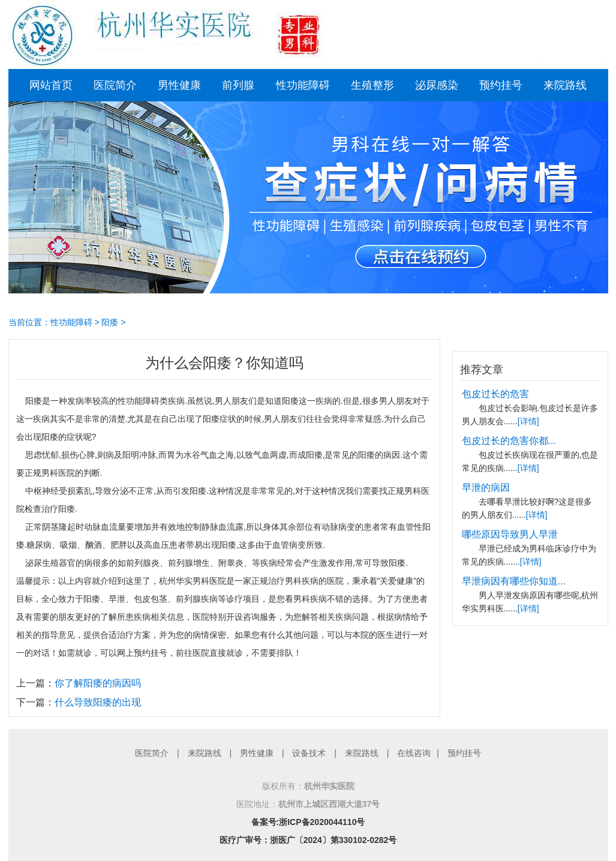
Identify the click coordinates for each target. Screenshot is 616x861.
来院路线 (565, 85)
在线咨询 (414, 753)
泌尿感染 (437, 85)
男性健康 (179, 85)
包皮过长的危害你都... (509, 441)
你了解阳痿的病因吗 (98, 683)
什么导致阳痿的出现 (98, 702)
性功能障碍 (303, 85)
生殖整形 (372, 85)
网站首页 (51, 85)
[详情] (528, 421)
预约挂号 (501, 85)
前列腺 (238, 85)
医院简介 (115, 85)
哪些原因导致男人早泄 (510, 534)
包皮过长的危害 (495, 394)
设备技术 (309, 753)
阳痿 (110, 322)
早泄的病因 (486, 487)
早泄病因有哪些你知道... (514, 581)
